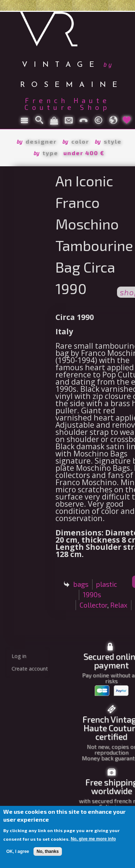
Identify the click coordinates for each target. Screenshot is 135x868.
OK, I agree (17, 851)
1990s (92, 595)
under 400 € (84, 153)
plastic (107, 584)
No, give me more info (93, 839)
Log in (19, 656)
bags (81, 584)
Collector (93, 605)
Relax (119, 605)
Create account (30, 669)
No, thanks (48, 851)
